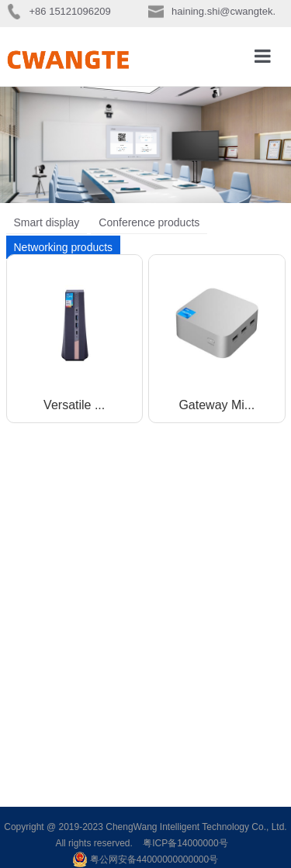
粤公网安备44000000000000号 (145, 859)
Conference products (149, 222)
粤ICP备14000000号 (185, 843)
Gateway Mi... (217, 405)
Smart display (47, 222)
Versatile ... (74, 405)
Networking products (64, 247)
